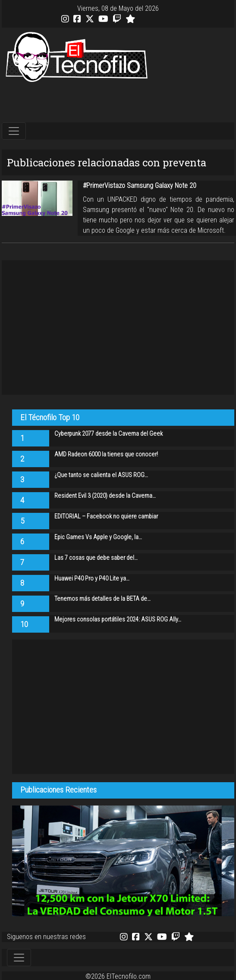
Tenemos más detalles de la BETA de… (102, 599)
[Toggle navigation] (14, 131)
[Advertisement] (118, 103)
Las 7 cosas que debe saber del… (96, 558)
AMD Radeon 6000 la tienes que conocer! (106, 454)
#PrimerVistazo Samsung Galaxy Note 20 (140, 186)
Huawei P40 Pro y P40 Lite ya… (92, 579)
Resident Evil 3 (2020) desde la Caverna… (105, 496)
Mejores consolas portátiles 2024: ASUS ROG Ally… (118, 620)
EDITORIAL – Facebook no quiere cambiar (106, 517)
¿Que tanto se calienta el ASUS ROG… (101, 475)
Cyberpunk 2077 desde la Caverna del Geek (109, 434)
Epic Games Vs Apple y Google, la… (98, 537)
